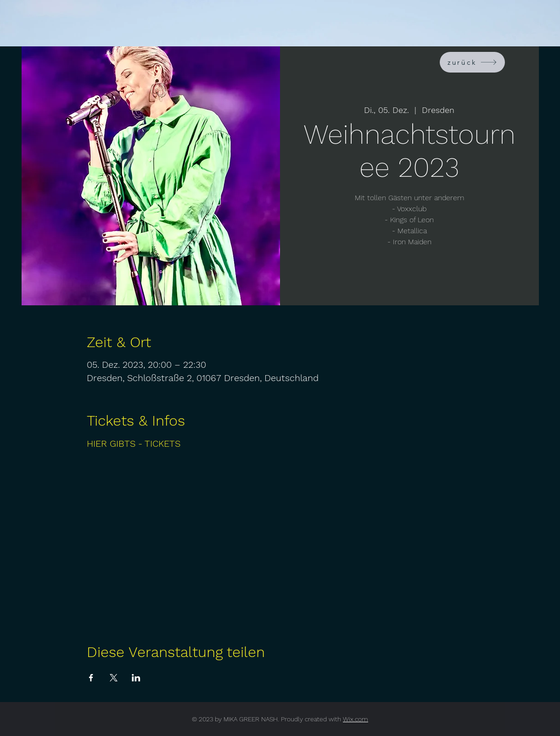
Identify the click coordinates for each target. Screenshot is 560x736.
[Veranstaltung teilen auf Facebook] (91, 678)
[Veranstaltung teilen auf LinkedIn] (136, 678)
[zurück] (472, 62)
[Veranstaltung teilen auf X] (114, 678)
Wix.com (356, 719)
